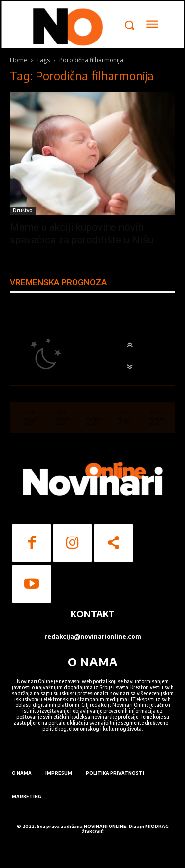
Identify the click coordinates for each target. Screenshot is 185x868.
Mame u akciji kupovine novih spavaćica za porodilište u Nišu (82, 233)
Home (18, 60)
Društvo (23, 210)
